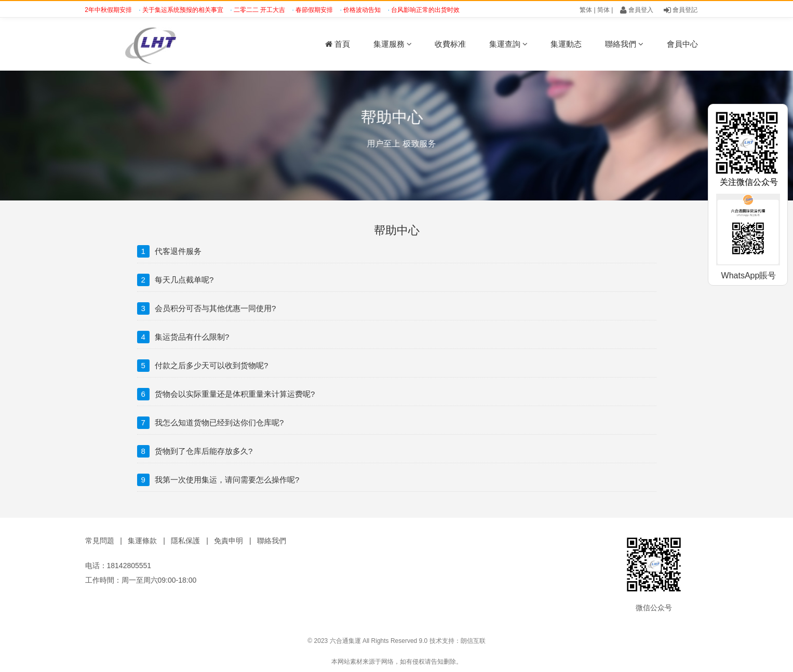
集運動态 (566, 44)
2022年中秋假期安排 (106, 10)
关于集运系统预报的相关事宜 (186, 10)
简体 (603, 10)
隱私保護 (185, 541)
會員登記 (681, 10)
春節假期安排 (317, 10)
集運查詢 (508, 44)
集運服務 (393, 44)
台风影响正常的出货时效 (428, 10)
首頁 (338, 44)
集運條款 (142, 541)
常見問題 (100, 541)
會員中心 (682, 44)
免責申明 (229, 541)
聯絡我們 (624, 44)
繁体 (586, 10)
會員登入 (637, 10)
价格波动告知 (365, 10)
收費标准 (450, 44)
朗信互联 (473, 641)
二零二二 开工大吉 (263, 10)
